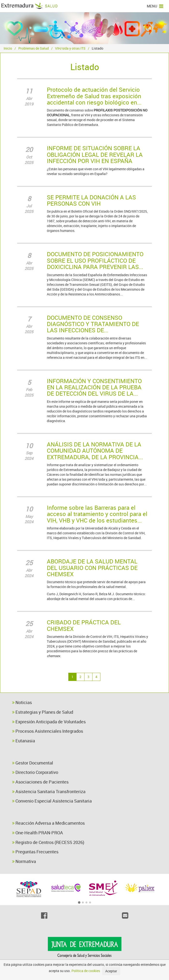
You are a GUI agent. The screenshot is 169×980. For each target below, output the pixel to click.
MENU (155, 6)
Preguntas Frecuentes (35, 852)
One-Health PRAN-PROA (38, 833)
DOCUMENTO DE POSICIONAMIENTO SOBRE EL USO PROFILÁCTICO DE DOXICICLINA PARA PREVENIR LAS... (95, 260)
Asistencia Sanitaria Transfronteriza (49, 791)
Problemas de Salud (34, 48)
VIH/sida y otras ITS (70, 48)
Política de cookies (86, 971)
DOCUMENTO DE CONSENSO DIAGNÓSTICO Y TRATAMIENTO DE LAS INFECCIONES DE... (93, 324)
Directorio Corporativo (35, 772)
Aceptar (111, 971)
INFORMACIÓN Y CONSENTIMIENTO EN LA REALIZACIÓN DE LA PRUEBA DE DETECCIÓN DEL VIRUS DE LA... (94, 387)
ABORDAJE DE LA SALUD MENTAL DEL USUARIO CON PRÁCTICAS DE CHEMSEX (92, 568)
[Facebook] (44, 915)
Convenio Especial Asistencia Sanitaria (52, 801)
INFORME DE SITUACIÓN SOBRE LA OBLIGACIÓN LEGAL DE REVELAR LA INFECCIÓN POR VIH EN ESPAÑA (95, 154)
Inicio (8, 48)
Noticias (22, 702)
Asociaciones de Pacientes (40, 782)
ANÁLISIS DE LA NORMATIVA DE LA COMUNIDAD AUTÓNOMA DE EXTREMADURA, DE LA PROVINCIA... (95, 451)
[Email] (125, 915)
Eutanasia (24, 741)
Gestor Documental (33, 763)
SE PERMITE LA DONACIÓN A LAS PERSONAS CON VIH (91, 200)
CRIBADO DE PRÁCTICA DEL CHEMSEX (84, 625)
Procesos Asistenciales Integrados (48, 731)
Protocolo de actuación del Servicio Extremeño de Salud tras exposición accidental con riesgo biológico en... (94, 96)
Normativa (24, 861)
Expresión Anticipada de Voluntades (49, 722)
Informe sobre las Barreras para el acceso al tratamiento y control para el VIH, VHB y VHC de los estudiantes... (97, 514)
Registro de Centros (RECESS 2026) (48, 842)
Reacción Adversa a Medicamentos (48, 823)
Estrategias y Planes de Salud (43, 712)
